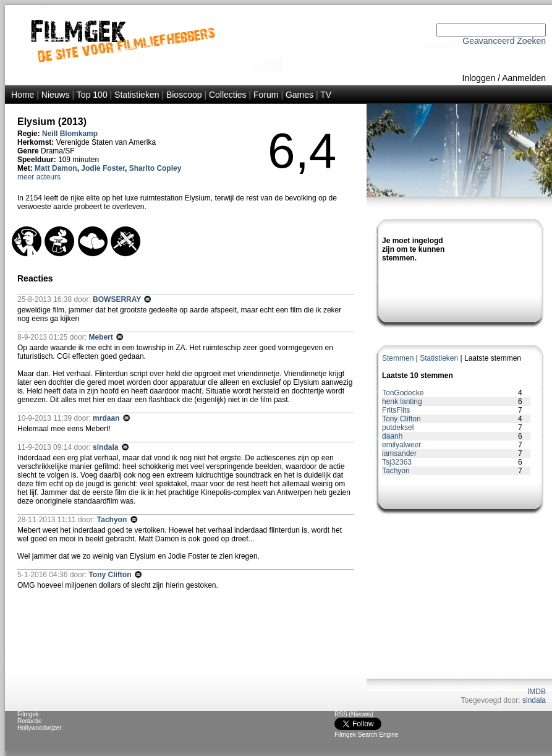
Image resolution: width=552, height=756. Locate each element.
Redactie (29, 721)
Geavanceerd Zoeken (504, 41)
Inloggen (479, 78)
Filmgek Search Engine (366, 735)
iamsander (399, 453)
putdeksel (398, 427)
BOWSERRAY (118, 299)
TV (326, 95)
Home (23, 95)
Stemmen (398, 358)
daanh (392, 436)
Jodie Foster (103, 168)
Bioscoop (184, 95)
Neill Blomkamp (70, 134)
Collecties (228, 95)
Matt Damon (56, 168)
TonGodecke (403, 393)
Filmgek (28, 714)
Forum (266, 95)
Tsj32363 (397, 462)
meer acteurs (39, 177)
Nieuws (56, 95)
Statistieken (137, 95)
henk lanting (402, 402)
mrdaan (107, 418)
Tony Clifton (401, 419)
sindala (534, 700)
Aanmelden (524, 78)
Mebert (102, 337)
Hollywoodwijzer (40, 728)
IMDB (537, 692)
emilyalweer (401, 445)
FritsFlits (396, 410)
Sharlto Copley (155, 168)
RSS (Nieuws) (354, 714)
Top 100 (92, 95)
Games (299, 95)
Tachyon (396, 471)
